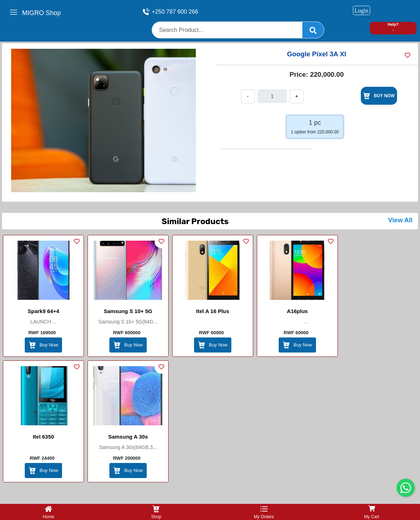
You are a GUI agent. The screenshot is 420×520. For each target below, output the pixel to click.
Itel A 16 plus (213, 311)
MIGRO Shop (42, 13)
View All (400, 220)
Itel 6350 (43, 437)
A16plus (297, 311)
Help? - (393, 27)
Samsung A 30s (128, 437)
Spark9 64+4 (43, 311)
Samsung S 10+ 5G (128, 311)
